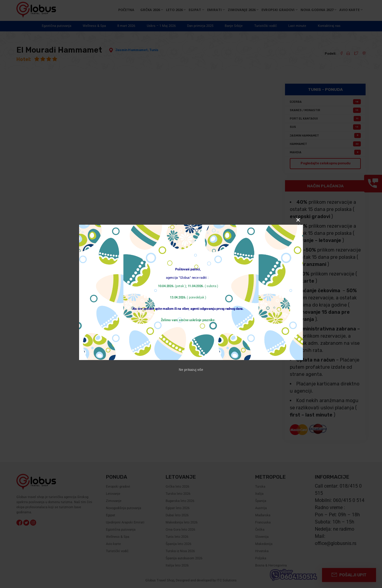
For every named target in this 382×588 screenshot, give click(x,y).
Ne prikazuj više (191, 369)
